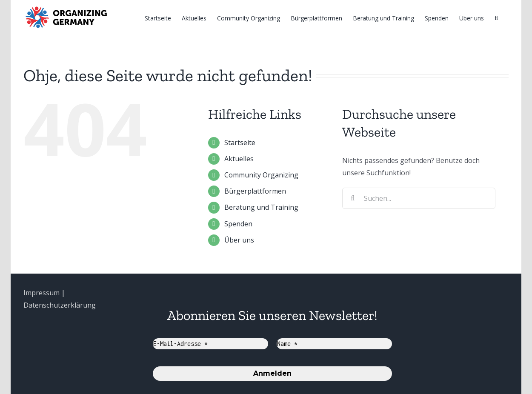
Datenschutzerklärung (60, 305)
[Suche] (496, 18)
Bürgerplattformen (255, 191)
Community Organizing (261, 175)
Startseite (240, 143)
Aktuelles (239, 159)
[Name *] (334, 344)
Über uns (239, 240)
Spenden (238, 224)
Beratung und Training (261, 207)
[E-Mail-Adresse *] (210, 344)
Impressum (41, 293)
